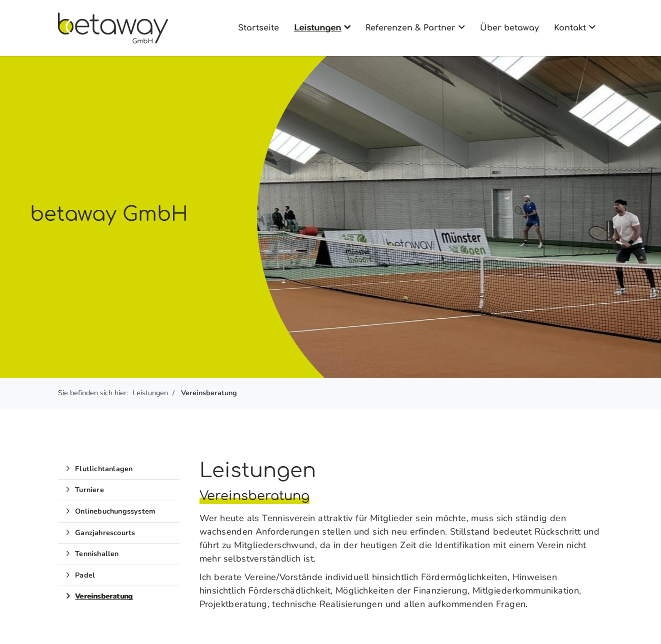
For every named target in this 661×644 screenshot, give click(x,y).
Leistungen (317, 28)
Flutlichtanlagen (104, 469)
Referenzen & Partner (410, 28)
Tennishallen (97, 554)
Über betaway (509, 28)
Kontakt (570, 28)
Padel (85, 575)
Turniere (89, 490)
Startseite (258, 28)
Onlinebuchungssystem (115, 511)
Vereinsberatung (209, 393)
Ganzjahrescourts (105, 533)
